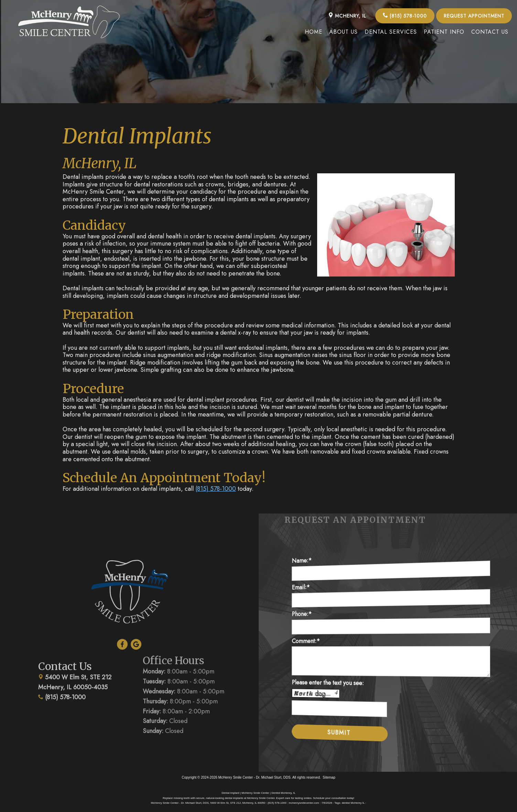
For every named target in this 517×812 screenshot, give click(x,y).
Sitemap (329, 777)
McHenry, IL (347, 16)
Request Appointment (474, 16)
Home (314, 32)
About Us (343, 32)
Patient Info (444, 32)
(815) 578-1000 (405, 16)
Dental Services (391, 32)
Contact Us (490, 32)
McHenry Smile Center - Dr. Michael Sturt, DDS (255, 777)
